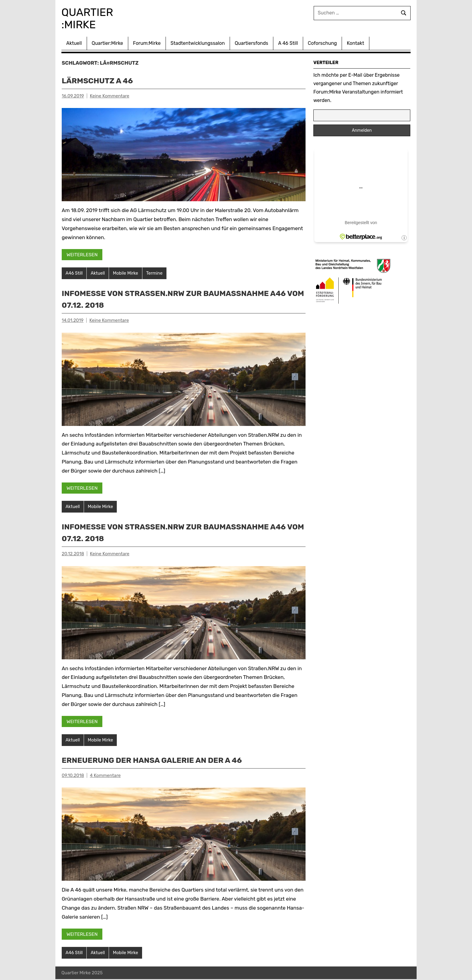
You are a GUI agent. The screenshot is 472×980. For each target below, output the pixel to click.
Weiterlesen (82, 254)
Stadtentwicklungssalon (198, 43)
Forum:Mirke (147, 43)
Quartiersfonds (252, 43)
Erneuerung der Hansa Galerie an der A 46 (162, 760)
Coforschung (323, 43)
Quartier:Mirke (107, 43)
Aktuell (74, 43)
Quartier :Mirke (92, 18)
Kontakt (356, 43)
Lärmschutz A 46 (101, 80)
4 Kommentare (105, 776)
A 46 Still (288, 43)
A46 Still (74, 273)
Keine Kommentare (109, 95)
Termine (156, 273)
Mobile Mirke (127, 273)
